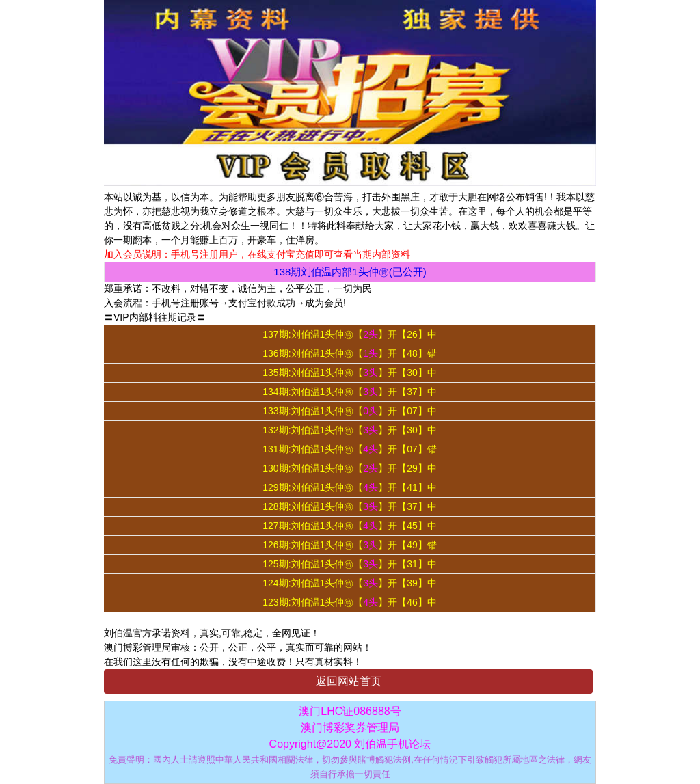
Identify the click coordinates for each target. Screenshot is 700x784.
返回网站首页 (349, 681)
